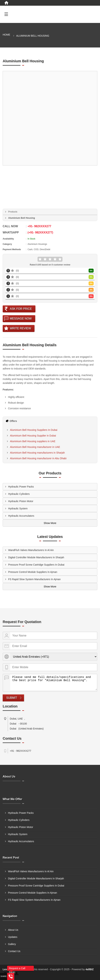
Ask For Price (21, 309)
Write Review (20, 328)
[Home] (6, 3)
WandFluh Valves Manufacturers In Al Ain (31, 550)
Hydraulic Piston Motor (21, 501)
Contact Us (14, 951)
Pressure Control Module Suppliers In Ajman (33, 572)
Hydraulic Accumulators (21, 516)
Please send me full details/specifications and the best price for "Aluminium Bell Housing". (54, 682)
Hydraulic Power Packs (21, 487)
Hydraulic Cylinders (19, 494)
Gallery (12, 944)
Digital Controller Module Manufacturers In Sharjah (36, 557)
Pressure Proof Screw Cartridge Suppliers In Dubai (36, 565)
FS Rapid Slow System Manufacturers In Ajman (34, 579)
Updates (13, 937)
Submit (12, 698)
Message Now (21, 319)
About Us (13, 930)
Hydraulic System (18, 508)
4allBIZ (90, 969)
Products (13, 212)
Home (6, 35)
